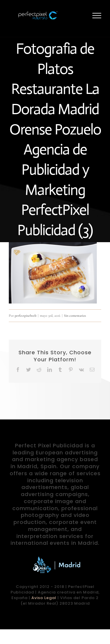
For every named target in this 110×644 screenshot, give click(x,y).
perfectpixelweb (26, 316)
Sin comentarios (75, 316)
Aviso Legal (44, 598)
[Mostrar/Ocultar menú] (97, 16)
